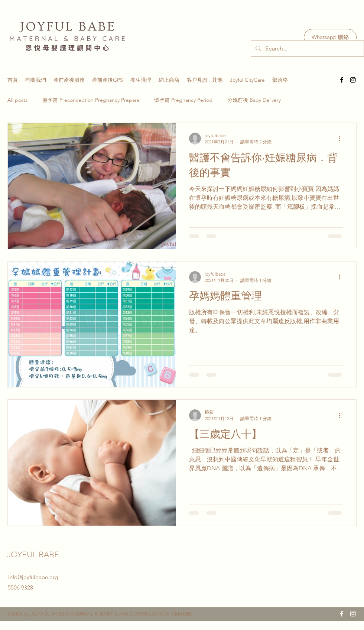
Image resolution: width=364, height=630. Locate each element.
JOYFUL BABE (34, 554)
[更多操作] (342, 139)
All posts (17, 100)
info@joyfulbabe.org (33, 577)
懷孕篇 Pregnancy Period (183, 100)
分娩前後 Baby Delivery (254, 100)
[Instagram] (353, 80)
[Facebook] (342, 80)
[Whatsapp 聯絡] (330, 37)
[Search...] (307, 49)
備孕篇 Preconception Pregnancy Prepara (91, 100)
